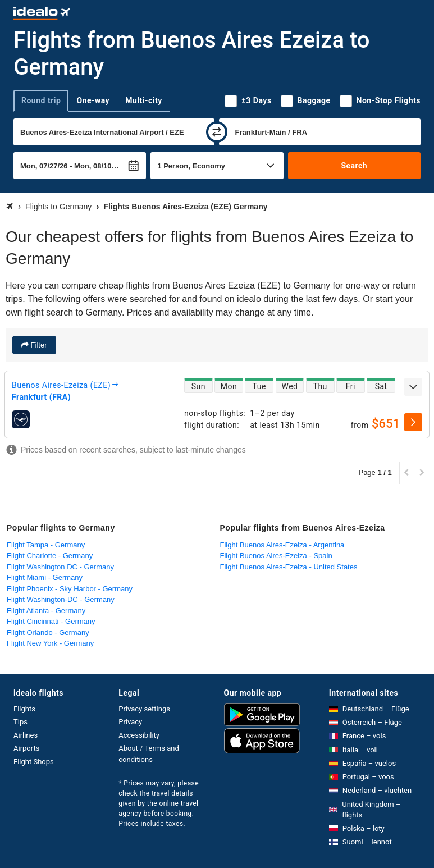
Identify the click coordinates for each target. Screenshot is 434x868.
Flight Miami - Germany (45, 577)
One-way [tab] (93, 100)
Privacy (130, 722)
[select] (413, 422)
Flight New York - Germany (50, 643)
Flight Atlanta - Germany (46, 611)
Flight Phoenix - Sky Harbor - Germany (70, 589)
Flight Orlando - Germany (48, 632)
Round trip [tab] (41, 100)
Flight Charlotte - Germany (50, 556)
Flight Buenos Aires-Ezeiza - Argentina (282, 545)
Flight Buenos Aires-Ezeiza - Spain (276, 556)
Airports (26, 748)
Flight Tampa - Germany (46, 545)
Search (354, 166)
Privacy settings (144, 709)
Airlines (26, 735)
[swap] (217, 132)
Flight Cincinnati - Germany (51, 621)
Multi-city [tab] (144, 100)
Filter (38, 345)
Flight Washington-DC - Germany (61, 599)
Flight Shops (34, 762)
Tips (20, 722)
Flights (24, 709)
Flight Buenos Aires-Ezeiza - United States (289, 567)
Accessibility (139, 735)
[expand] (413, 387)
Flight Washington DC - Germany (60, 567)
